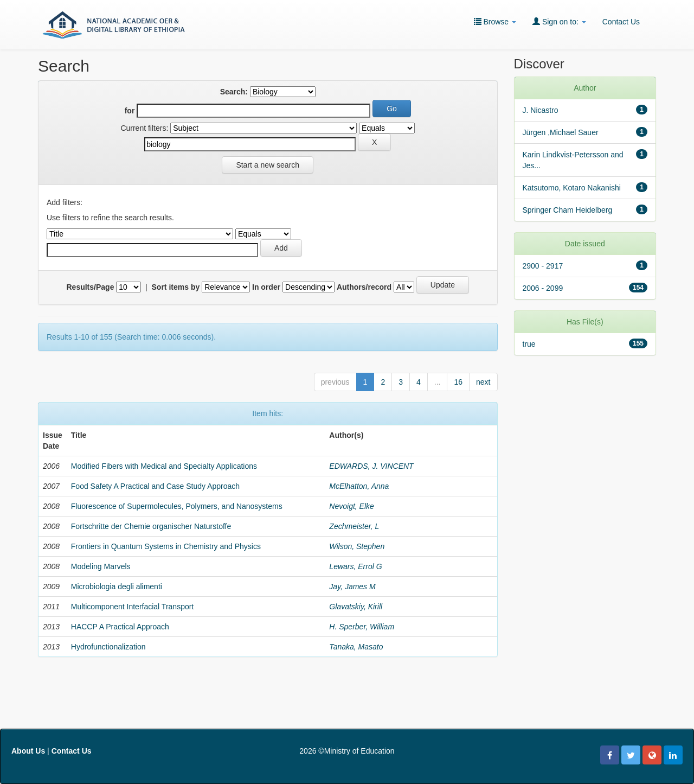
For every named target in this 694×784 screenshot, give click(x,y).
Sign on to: (559, 21)
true (529, 344)
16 (458, 382)
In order (266, 287)
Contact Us (621, 22)
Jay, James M (352, 587)
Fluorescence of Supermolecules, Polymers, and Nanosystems (177, 506)
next (483, 382)
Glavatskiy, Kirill (356, 607)
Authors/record (364, 287)
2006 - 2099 (543, 288)
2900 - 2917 (543, 266)
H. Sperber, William (362, 627)
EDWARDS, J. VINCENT (371, 466)
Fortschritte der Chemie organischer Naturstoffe (151, 526)
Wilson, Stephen (357, 546)
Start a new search (268, 165)
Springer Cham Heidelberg (568, 210)
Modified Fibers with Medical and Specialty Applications (164, 466)
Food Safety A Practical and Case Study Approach (155, 486)
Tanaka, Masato (356, 647)
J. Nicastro (541, 110)
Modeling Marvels (101, 566)
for (130, 111)
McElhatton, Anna (359, 486)
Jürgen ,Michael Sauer (561, 132)
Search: (234, 92)
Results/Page (91, 287)
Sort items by (176, 287)
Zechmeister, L (354, 526)
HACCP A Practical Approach (120, 627)
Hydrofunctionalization (108, 647)
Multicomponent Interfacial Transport (132, 607)
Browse (495, 21)
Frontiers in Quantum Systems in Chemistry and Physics (166, 546)
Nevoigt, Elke (351, 506)
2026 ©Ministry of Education (347, 751)
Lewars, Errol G (355, 566)
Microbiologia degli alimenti (117, 587)
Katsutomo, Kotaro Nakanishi (572, 188)
